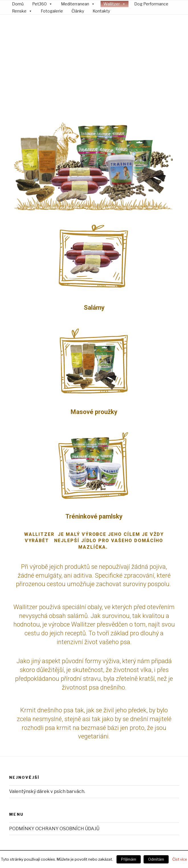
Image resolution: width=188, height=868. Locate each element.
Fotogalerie (52, 11)
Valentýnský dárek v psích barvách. (47, 735)
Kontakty (101, 11)
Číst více (180, 859)
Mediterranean (75, 4)
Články (78, 11)
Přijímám (129, 859)
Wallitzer (112, 4)
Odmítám (156, 859)
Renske (19, 11)
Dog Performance (151, 4)
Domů (18, 4)
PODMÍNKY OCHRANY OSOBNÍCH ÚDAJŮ (54, 772)
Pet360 (39, 4)
